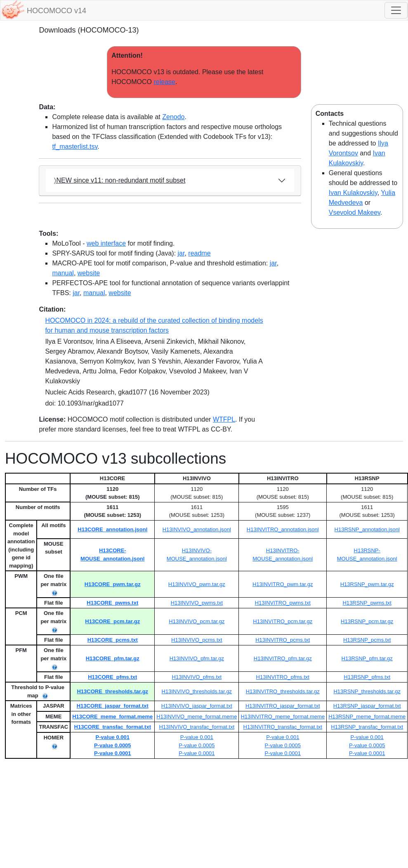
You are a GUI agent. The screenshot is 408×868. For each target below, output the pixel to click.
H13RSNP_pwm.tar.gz (367, 584)
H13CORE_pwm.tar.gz (113, 584)
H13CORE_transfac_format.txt (113, 727)
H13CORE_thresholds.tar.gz (112, 691)
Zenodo (173, 117)
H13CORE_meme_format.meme (112, 717)
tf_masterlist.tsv (75, 147)
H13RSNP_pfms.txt (367, 677)
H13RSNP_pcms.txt (367, 640)
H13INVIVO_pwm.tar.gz (197, 584)
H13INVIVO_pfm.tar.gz (197, 658)
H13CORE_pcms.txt (113, 640)
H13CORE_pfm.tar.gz (113, 658)
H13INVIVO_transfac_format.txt (197, 727)
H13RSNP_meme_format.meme (367, 717)
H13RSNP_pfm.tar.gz (367, 658)
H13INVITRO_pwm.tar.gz (283, 584)
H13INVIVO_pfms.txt (197, 677)
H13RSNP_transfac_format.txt (367, 727)
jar (181, 253)
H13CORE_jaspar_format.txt (113, 706)
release (164, 82)
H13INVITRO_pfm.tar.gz (283, 658)
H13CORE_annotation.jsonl (112, 529)
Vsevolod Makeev (355, 212)
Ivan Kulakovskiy (353, 193)
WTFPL (224, 419)
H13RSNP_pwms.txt (367, 603)
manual (63, 273)
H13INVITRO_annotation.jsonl (283, 529)
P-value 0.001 (113, 737)
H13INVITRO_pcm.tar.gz (283, 621)
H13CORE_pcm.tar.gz (112, 621)
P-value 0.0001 (113, 753)
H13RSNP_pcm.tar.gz (367, 621)
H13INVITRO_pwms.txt (283, 603)
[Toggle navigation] (396, 10)
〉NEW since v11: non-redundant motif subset (120, 180)
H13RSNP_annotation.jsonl (367, 529)
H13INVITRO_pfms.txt (283, 677)
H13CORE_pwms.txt (112, 603)
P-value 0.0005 (113, 745)
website (89, 273)
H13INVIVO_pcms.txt (197, 640)
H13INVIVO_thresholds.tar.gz (197, 691)
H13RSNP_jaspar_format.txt (367, 706)
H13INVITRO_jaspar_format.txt (283, 706)
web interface (106, 243)
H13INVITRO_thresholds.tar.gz (283, 691)
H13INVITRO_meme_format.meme (283, 717)
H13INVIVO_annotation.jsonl (197, 529)
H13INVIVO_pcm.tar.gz (197, 621)
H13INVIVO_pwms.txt (197, 603)
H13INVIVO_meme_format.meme (197, 717)
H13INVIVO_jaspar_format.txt (197, 706)
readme (199, 253)
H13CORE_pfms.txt (112, 677)
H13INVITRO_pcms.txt (283, 640)
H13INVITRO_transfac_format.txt (283, 727)
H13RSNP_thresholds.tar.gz (367, 691)
